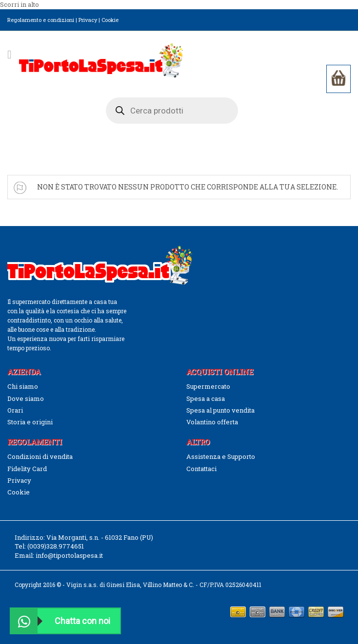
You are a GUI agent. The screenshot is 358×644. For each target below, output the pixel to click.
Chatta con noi (60, 621)
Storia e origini (30, 422)
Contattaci (201, 469)
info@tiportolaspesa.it (69, 555)
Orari (15, 410)
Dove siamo (26, 398)
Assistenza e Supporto (221, 456)
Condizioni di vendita (40, 456)
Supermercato (208, 386)
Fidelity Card (27, 469)
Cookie (110, 20)
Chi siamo (23, 386)
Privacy (88, 20)
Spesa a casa (206, 398)
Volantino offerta (212, 422)
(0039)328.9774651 (56, 546)
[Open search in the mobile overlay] (172, 111)
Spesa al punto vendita (220, 410)
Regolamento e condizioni (41, 20)
